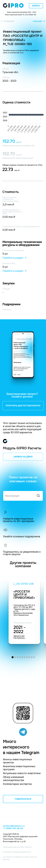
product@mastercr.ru (14, 826)
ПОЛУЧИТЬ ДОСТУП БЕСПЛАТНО (23, 406)
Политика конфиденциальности (17, 852)
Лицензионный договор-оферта (17, 847)
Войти (36, 6)
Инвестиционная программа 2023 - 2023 (22, 12)
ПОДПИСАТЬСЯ (23, 799)
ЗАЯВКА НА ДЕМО (23, 457)
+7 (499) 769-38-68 (13, 828)
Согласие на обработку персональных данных (20, 858)
